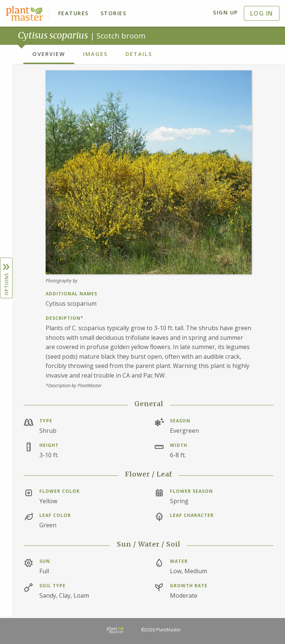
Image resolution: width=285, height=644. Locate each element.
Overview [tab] (49, 54)
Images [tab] (95, 54)
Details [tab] (139, 54)
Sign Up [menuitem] (225, 12)
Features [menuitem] (73, 13)
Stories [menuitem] (114, 13)
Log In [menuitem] (262, 13)
